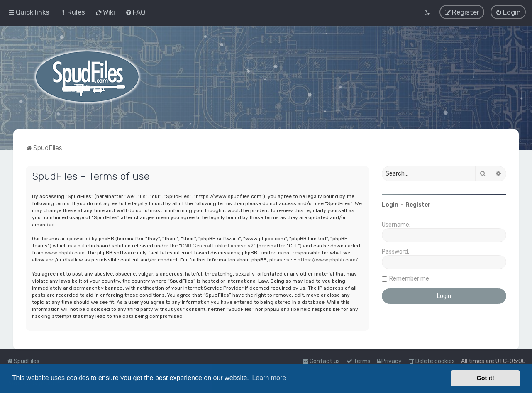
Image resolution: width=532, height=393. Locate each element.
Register (418, 205)
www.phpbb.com (65, 252)
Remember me (409, 279)
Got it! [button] (486, 378)
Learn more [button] (269, 378)
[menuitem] (72, 12)
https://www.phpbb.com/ (328, 259)
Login (390, 205)
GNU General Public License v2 (217, 245)
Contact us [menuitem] (321, 361)
